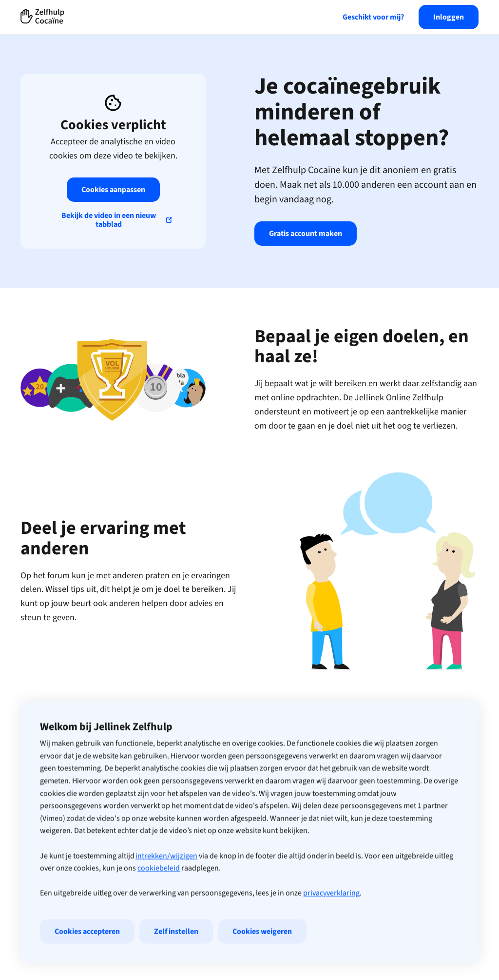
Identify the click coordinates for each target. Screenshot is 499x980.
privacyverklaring (331, 917)
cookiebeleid (159, 892)
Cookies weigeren (262, 955)
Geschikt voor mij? (373, 17)
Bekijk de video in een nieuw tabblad (109, 220)
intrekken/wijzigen (166, 880)
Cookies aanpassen (113, 190)
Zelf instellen (176, 955)
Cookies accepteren (87, 955)
